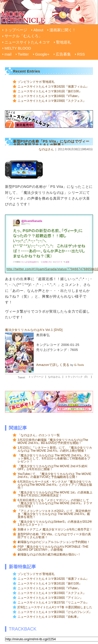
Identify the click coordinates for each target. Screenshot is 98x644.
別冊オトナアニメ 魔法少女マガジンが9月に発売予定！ (55, 529)
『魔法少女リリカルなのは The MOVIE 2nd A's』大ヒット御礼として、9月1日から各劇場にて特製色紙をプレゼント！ (54, 458)
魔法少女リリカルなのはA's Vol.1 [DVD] (34, 330)
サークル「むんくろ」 (23, 36)
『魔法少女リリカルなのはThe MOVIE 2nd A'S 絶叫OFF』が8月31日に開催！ (53, 468)
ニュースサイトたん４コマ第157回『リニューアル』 (53, 602)
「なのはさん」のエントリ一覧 (39, 435)
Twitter (23, 54)
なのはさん (46, 149)
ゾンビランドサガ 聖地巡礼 (36, 82)
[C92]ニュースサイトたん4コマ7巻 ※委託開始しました (55, 607)
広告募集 (63, 54)
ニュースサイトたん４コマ (27, 42)
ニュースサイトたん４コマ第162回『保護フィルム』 (53, 87)
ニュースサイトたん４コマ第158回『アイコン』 (50, 598)
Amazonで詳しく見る (53, 365)
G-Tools (79, 365)
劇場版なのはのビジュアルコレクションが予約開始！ (54, 542)
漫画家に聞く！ (63, 30)
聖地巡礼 (64, 42)
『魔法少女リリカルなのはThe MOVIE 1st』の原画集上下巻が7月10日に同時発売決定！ (55, 494)
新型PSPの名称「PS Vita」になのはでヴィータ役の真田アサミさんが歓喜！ (54, 536)
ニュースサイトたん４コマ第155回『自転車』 (49, 617)
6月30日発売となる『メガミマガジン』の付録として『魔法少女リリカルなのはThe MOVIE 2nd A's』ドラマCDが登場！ (55, 503)
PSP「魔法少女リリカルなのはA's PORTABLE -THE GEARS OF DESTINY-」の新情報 (53, 548)
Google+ (42, 54)
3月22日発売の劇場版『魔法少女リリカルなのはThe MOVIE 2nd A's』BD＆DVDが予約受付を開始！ (53, 441)
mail (8, 54)
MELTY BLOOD (18, 48)
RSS (81, 54)
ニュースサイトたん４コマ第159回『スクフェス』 (52, 101)
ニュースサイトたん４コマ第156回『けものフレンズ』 (55, 612)
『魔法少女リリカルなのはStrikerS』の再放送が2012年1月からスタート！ (55, 523)
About (38, 30)
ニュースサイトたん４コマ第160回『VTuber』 (49, 96)
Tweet (21, 378)
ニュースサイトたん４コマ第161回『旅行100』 (50, 91)
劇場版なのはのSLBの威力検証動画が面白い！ (49, 554)
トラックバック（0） (77, 377)
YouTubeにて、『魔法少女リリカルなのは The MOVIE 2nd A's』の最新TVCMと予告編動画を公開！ (54, 475)
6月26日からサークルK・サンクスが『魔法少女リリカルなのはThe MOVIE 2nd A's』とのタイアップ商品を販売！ (55, 485)
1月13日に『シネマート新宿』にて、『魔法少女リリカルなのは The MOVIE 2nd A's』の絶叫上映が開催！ (55, 449)
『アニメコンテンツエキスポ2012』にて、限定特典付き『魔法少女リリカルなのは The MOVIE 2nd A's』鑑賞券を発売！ (54, 514)
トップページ (16, 30)
